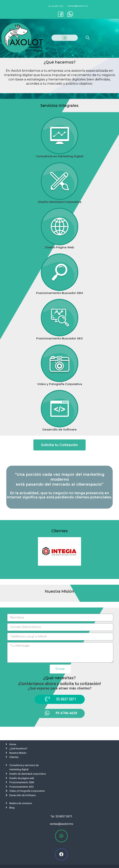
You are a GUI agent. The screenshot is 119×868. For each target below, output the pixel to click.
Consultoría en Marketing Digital (60, 156)
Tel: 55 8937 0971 (56, 6)
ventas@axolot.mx (78, 6)
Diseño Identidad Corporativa (60, 202)
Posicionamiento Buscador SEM (59, 293)
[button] (59, 445)
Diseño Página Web (59, 247)
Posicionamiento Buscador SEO (60, 338)
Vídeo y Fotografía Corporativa (60, 384)
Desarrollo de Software (60, 429)
